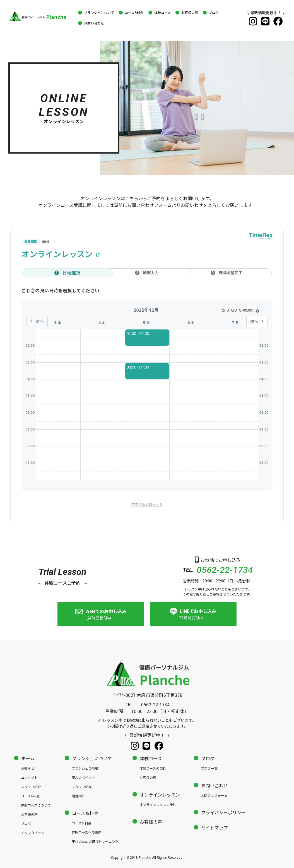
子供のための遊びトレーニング (95, 841)
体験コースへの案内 (87, 832)
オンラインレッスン (160, 794)
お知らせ (28, 768)
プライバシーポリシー (223, 812)
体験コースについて (36, 804)
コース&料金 (30, 795)
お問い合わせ (215, 785)
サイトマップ (215, 827)
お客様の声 (29, 814)
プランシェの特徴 (85, 768)
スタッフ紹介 (31, 786)
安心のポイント (83, 777)
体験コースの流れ (153, 768)
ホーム (28, 758)
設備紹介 (78, 795)
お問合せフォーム (214, 795)
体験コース (151, 758)
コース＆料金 (85, 812)
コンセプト (29, 777)
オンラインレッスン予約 (158, 804)
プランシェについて (92, 758)
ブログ (26, 823)
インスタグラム (33, 832)
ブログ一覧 (209, 768)
